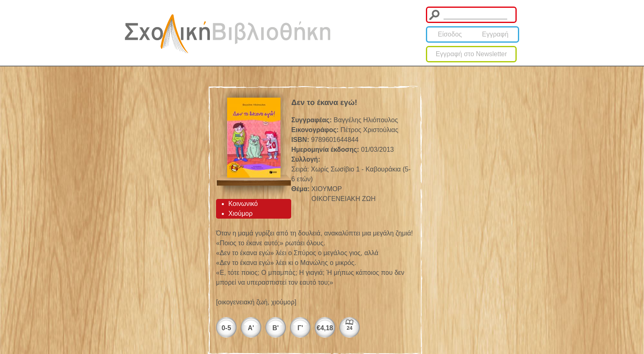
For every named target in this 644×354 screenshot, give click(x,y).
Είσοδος (450, 34)
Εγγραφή (495, 34)
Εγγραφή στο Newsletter (471, 54)
